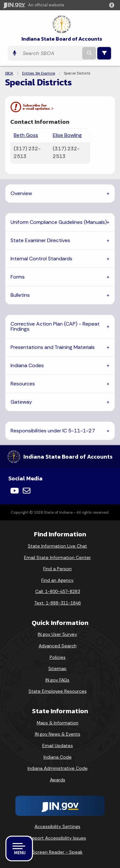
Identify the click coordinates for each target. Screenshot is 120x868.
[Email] (27, 491)
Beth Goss (26, 135)
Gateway (21, 402)
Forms (18, 277)
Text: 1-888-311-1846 (57, 603)
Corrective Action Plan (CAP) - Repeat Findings (55, 326)
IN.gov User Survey (57, 634)
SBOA (9, 73)
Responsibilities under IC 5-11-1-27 (53, 431)
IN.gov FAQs (57, 680)
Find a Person (57, 569)
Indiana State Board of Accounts (62, 39)
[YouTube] (15, 491)
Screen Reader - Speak (57, 852)
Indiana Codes (27, 365)
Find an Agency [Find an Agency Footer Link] (57, 580)
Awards (58, 780)
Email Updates (58, 746)
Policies (58, 657)
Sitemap (57, 668)
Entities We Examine (39, 73)
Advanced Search (58, 646)
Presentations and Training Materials (53, 347)
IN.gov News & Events (58, 734)
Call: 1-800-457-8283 (58, 591)
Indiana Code (58, 757)
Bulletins (20, 295)
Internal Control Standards (41, 259)
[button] (113, 5)
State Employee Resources (58, 691)
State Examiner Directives (40, 240)
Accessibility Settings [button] (57, 826)
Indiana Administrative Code (58, 768)
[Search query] (50, 53)
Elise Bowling (67, 135)
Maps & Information (58, 723)
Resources (23, 384)
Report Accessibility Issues (58, 838)
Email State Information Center (57, 557)
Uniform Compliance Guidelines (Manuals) (59, 222)
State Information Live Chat (57, 546)
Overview (21, 193)
